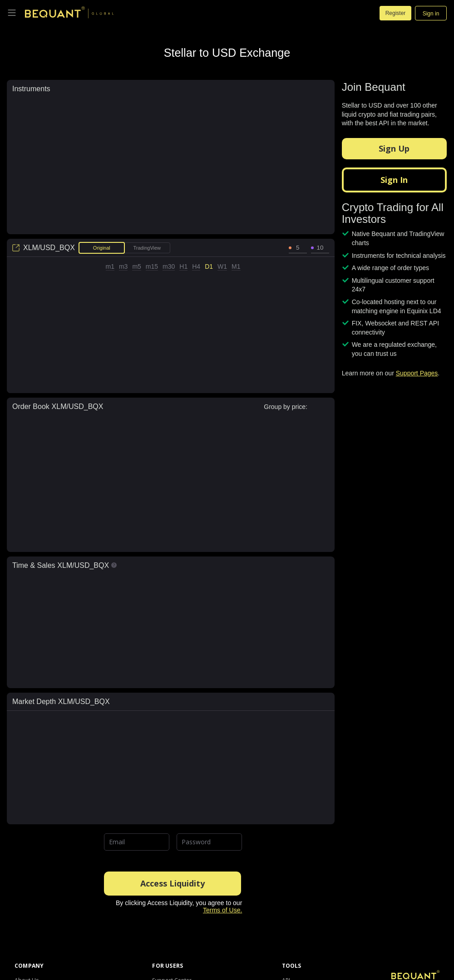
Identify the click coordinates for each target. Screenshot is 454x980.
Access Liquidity (173, 883)
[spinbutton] (298, 248)
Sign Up (394, 148)
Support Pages (417, 373)
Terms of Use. (222, 910)
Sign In (394, 180)
